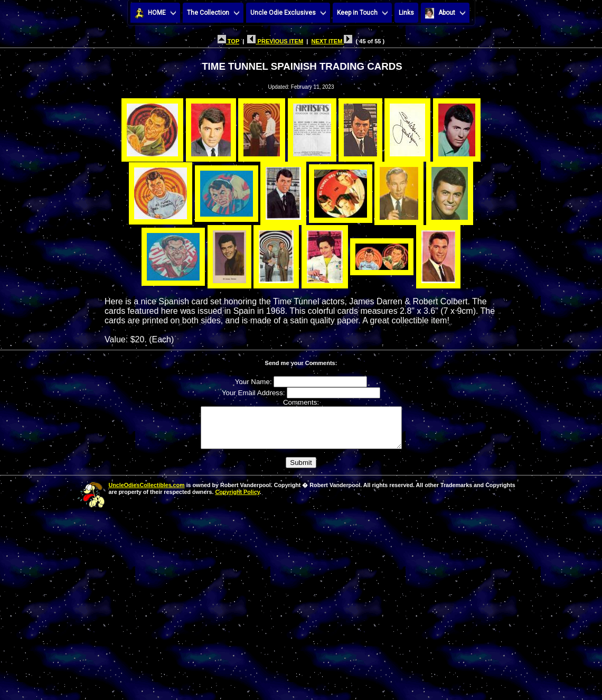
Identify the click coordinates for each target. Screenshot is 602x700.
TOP (228, 41)
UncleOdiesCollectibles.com (147, 493)
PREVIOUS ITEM (275, 41)
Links (406, 13)
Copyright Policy (237, 500)
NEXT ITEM (332, 41)
